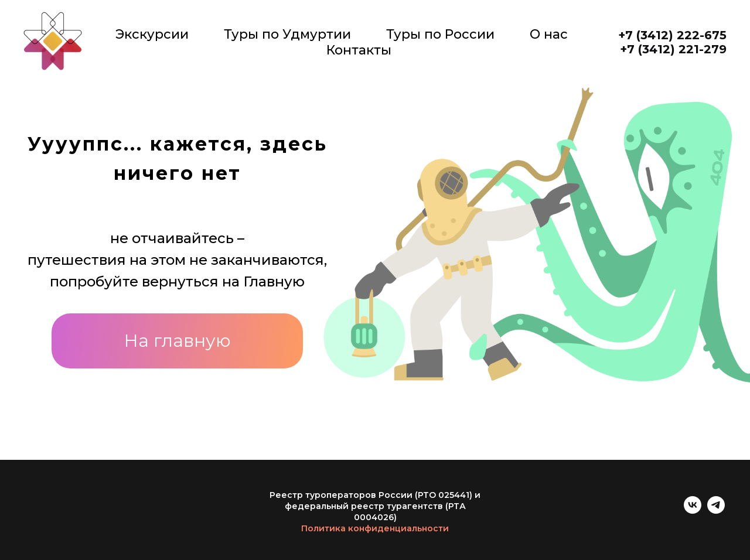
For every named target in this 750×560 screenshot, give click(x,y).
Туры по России (440, 34)
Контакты (359, 50)
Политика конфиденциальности (375, 528)
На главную (177, 341)
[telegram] (716, 511)
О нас (549, 34)
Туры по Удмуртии (287, 34)
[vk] (693, 511)
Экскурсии (152, 34)
